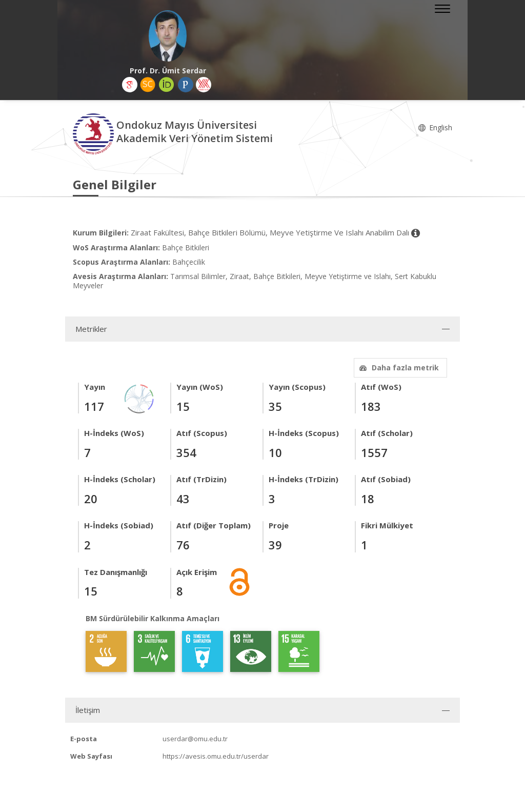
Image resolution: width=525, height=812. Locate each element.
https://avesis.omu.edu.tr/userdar (216, 756)
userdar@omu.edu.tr (195, 739)
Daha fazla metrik (398, 368)
